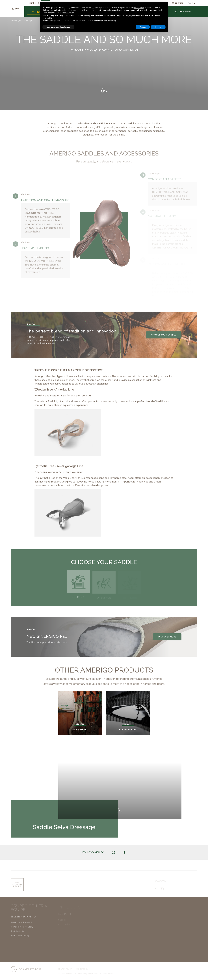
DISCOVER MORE (167, 639)
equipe (32, 3)
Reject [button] (143, 27)
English (191, 3)
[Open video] (104, 91)
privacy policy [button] (139, 8)
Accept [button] (158, 27)
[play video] (120, 812)
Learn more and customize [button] (58, 27)
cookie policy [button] (68, 13)
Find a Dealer (183, 12)
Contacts (177, 3)
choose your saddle (164, 337)
